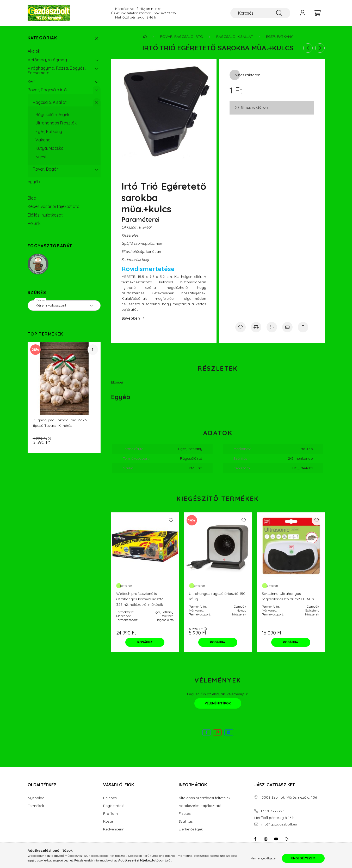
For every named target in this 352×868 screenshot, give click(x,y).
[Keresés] (260, 13)
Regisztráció (114, 806)
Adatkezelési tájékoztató (200, 806)
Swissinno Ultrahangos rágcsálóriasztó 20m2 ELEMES (288, 596)
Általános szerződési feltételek (205, 798)
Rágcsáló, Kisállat (50, 102)
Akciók (34, 51)
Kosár (108, 821)
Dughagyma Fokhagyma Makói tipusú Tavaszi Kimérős (60, 423)
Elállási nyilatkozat (45, 215)
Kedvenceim (114, 829)
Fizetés (185, 814)
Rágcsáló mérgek (52, 115)
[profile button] (303, 13)
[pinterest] (217, 732)
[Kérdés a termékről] (303, 327)
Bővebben (131, 318)
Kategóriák (42, 38)
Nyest (41, 157)
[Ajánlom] (287, 327)
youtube (276, 839)
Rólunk (34, 223)
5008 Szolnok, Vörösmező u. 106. (289, 797)
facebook (255, 839)
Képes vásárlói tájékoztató (54, 206)
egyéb (34, 182)
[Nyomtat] (272, 327)
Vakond (43, 140)
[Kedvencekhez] (240, 327)
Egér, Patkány (49, 131)
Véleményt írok (218, 703)
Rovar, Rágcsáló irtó (47, 90)
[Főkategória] (145, 37)
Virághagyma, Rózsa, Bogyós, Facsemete (57, 70)
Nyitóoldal (36, 798)
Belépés (110, 798)
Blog (32, 198)
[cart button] (317, 13)
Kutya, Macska (50, 148)
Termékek (36, 806)
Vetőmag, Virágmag (47, 60)
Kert (32, 81)
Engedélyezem (303, 858)
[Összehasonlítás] (256, 327)
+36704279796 (164, 13)
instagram (266, 839)
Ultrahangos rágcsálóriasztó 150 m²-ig (217, 596)
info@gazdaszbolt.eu (279, 824)
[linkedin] (229, 732)
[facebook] (206, 732)
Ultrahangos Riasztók (56, 123)
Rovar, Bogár (45, 169)
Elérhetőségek (191, 829)
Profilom (110, 814)
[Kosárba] (145, 642)
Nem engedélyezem (264, 858)
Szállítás (186, 821)
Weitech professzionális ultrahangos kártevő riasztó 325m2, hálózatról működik (140, 599)
